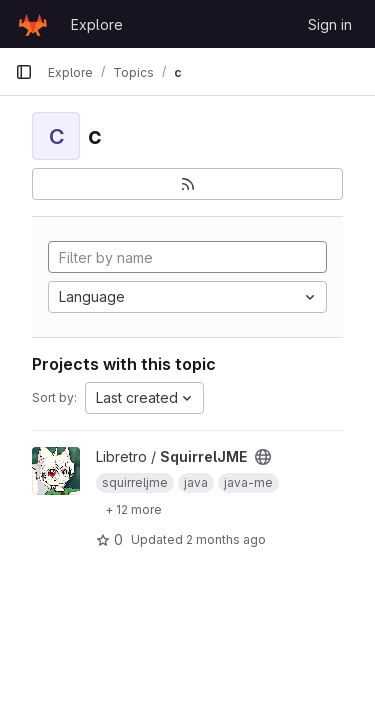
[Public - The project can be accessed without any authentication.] (263, 457)
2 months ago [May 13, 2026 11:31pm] (226, 539)
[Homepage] (33, 24)
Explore (97, 24)
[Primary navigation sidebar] (24, 72)
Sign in (330, 24)
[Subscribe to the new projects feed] (187, 184)
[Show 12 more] (133, 509)
